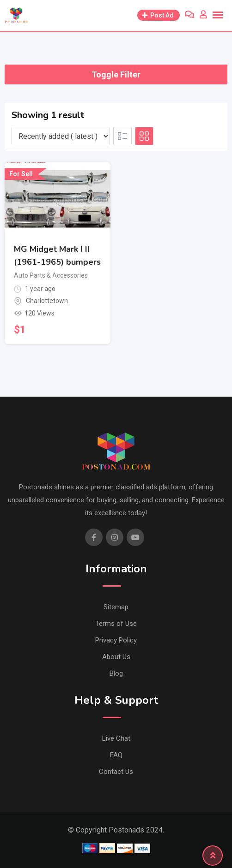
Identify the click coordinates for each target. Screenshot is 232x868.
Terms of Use (116, 624)
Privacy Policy (116, 640)
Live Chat (116, 738)
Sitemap (116, 607)
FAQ (116, 755)
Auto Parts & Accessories (51, 275)
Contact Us (116, 772)
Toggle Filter (116, 74)
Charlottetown (47, 301)
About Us (116, 657)
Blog (116, 673)
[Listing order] (61, 136)
